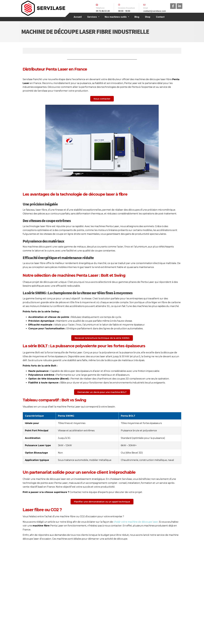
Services (92, 17)
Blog (137, 17)
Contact (160, 17)
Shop (148, 17)
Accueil (78, 17)
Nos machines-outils (116, 17)
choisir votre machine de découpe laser (136, 522)
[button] (102, 99)
